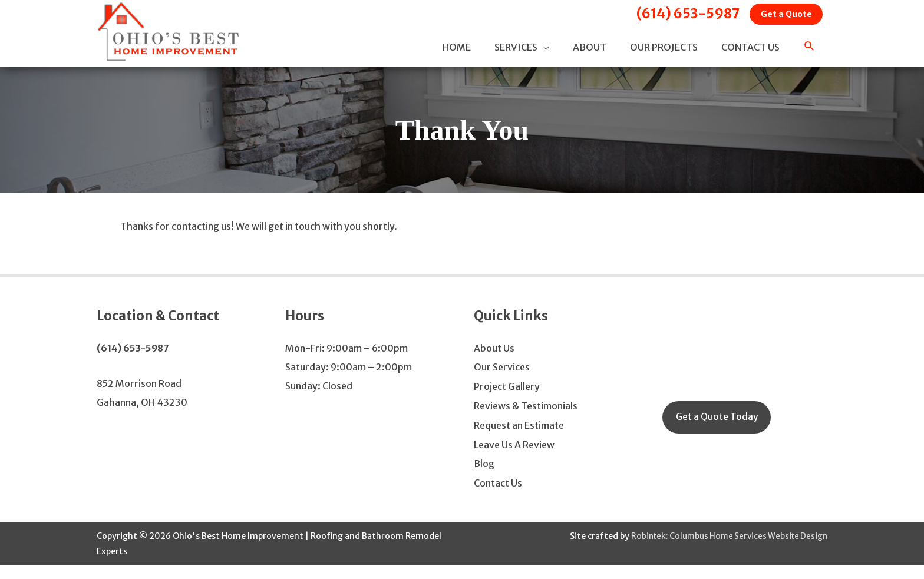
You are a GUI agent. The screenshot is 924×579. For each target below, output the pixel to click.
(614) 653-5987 (676, 14)
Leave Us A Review (514, 460)
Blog (484, 479)
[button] (809, 57)
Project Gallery (507, 403)
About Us (494, 366)
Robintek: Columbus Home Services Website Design (725, 550)
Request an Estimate (519, 441)
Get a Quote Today (718, 436)
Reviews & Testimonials (526, 422)
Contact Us (498, 498)
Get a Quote (782, 16)
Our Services (502, 385)
